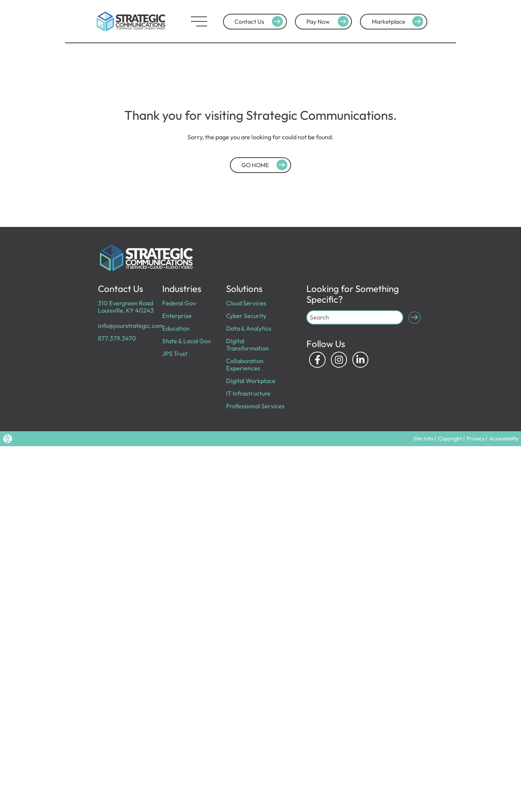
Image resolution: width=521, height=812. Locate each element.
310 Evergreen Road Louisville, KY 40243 (126, 307)
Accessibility (504, 439)
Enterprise (177, 316)
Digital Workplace (251, 381)
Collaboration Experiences (245, 364)
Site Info (423, 439)
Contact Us (260, 21)
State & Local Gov (186, 341)
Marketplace (399, 21)
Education (176, 328)
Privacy (476, 439)
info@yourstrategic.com (131, 326)
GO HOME (265, 165)
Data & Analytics (249, 328)
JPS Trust (175, 354)
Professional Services (255, 406)
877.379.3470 (117, 338)
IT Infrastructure (248, 393)
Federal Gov (179, 303)
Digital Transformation (247, 345)
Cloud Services (246, 303)
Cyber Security (246, 316)
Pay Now (329, 21)
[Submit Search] (415, 318)
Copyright (450, 439)
